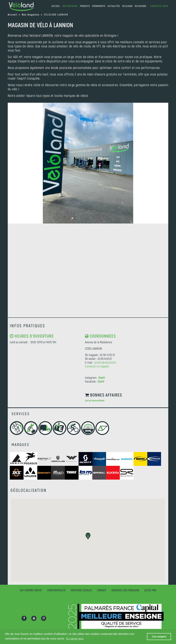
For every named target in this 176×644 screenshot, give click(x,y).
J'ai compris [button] (159, 637)
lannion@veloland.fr (105, 362)
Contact (102, 590)
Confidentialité (56, 590)
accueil (56, 6)
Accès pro (150, 590)
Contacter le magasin (97, 366)
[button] (88, 536)
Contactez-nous (159, 6)
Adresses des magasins (125, 590)
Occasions (141, 6)
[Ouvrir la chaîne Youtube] (34, 618)
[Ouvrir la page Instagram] (44, 618)
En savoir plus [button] (75, 639)
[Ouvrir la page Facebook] (24, 618)
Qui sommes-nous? (31, 590)
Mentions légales (81, 590)
